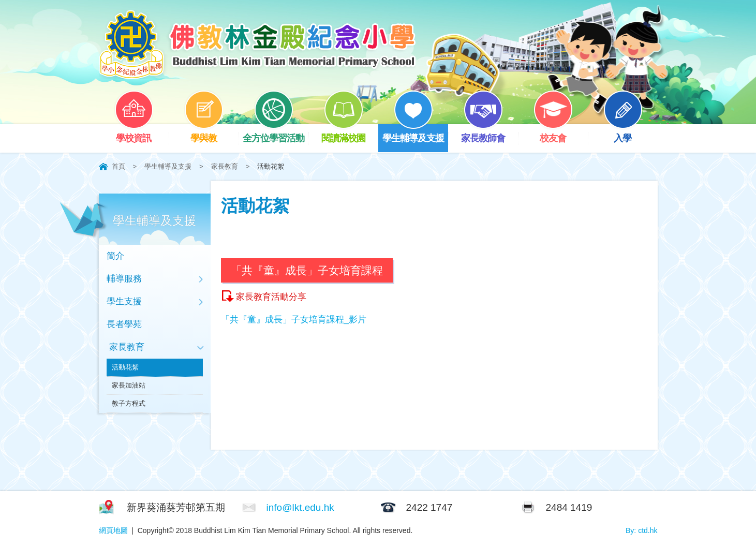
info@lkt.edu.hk (300, 507)
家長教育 (225, 166)
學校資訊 (141, 134)
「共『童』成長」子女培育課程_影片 (294, 320)
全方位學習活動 (276, 134)
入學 (630, 134)
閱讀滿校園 (350, 134)
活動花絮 (125, 367)
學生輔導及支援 (415, 134)
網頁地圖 (113, 530)
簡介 (115, 256)
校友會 (560, 134)
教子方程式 (129, 403)
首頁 (118, 166)
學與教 (211, 134)
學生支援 (124, 301)
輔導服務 (124, 279)
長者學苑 (124, 324)
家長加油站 (129, 385)
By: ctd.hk (641, 530)
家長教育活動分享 (271, 297)
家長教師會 (490, 134)
